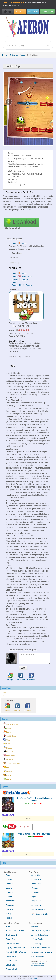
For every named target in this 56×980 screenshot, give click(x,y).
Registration (36, 901)
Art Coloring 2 (37, 944)
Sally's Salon (11, 956)
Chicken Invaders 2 (14, 944)
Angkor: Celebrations (40, 935)
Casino (7, 775)
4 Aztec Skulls (37, 939)
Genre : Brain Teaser (22, 277)
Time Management (11, 763)
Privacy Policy (37, 879)
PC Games (20, 11)
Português (10, 905)
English (9, 879)
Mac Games (33, 11)
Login (5, 692)
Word (7, 739)
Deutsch (9, 884)
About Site (35, 875)
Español (9, 888)
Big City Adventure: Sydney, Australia (18, 948)
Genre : (15, 283)
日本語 (9, 914)
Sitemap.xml (34, 978)
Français (9, 892)
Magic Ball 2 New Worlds (16, 952)
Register (6, 696)
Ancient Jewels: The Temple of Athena (34, 834)
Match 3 (8, 747)
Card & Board (10, 736)
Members (35, 892)
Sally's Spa (10, 965)
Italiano (9, 897)
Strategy (8, 771)
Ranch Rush (11, 939)
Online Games (47, 11)
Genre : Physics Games (22, 285)
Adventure (9, 759)
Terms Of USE (37, 884)
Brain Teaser (9, 755)
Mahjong (8, 728)
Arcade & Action (11, 724)
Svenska (9, 909)
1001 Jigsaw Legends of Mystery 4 (43, 931)
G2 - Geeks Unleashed (40, 948)
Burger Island (11, 969)
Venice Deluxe (12, 961)
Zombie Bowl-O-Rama (15, 931)
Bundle (7, 779)
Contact (34, 888)
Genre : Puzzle (19, 244)
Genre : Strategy (20, 280)
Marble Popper (10, 751)
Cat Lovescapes (38, 956)
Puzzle (22, 55)
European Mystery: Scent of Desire (43, 952)
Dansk (9, 875)
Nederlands (11, 901)
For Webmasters (38, 909)
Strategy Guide (39, 914)
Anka (8, 926)
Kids (6, 767)
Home (5, 55)
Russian (9, 918)
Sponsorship (36, 905)
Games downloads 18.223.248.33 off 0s (24, 4)
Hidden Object (10, 743)
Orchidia (35, 926)
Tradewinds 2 (11, 935)
